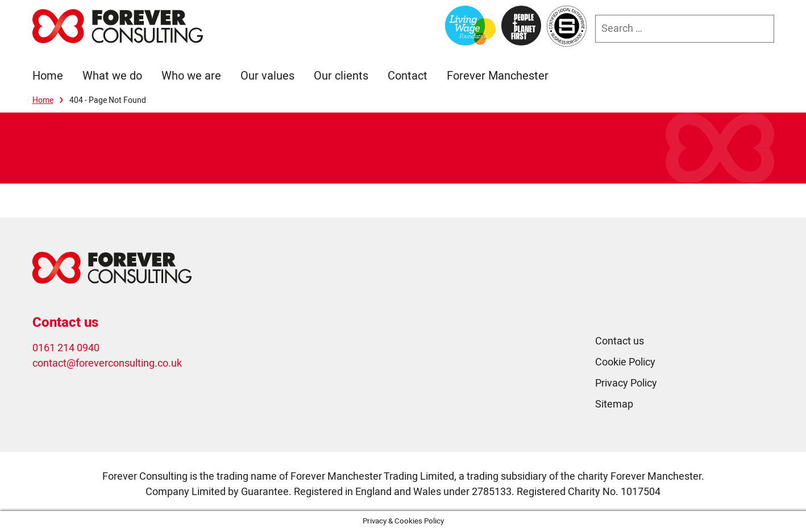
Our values (267, 76)
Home (48, 76)
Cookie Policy (625, 362)
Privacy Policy (626, 383)
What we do (112, 76)
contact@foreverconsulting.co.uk (107, 363)
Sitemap (614, 404)
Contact (408, 76)
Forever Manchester (498, 76)
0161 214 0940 (66, 348)
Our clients (341, 76)
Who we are (191, 76)
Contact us (620, 341)
